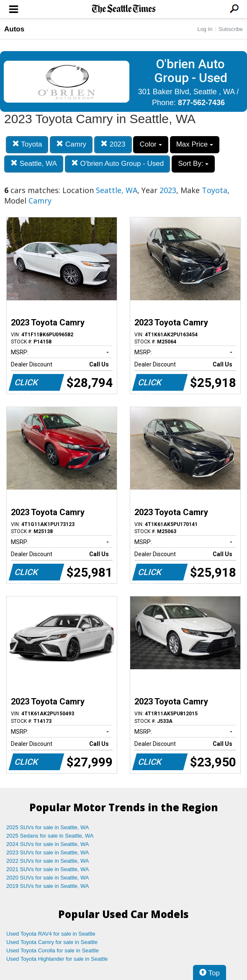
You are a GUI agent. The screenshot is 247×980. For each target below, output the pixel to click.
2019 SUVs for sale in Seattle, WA (48, 886)
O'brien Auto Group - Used (118, 164)
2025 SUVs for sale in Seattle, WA (48, 827)
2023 (113, 144)
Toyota (27, 144)
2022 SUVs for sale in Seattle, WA (48, 861)
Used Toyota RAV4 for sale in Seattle (51, 934)
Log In (205, 29)
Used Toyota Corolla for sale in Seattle (53, 950)
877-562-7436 (201, 103)
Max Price (195, 144)
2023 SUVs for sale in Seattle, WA (48, 852)
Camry (71, 144)
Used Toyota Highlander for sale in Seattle (57, 959)
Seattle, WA (34, 164)
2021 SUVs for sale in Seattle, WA (48, 869)
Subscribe (231, 29)
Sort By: (193, 164)
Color (151, 144)
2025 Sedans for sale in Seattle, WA (50, 836)
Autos (14, 29)
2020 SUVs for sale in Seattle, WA (48, 878)
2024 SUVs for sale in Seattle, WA (48, 844)
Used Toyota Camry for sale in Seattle (52, 942)
